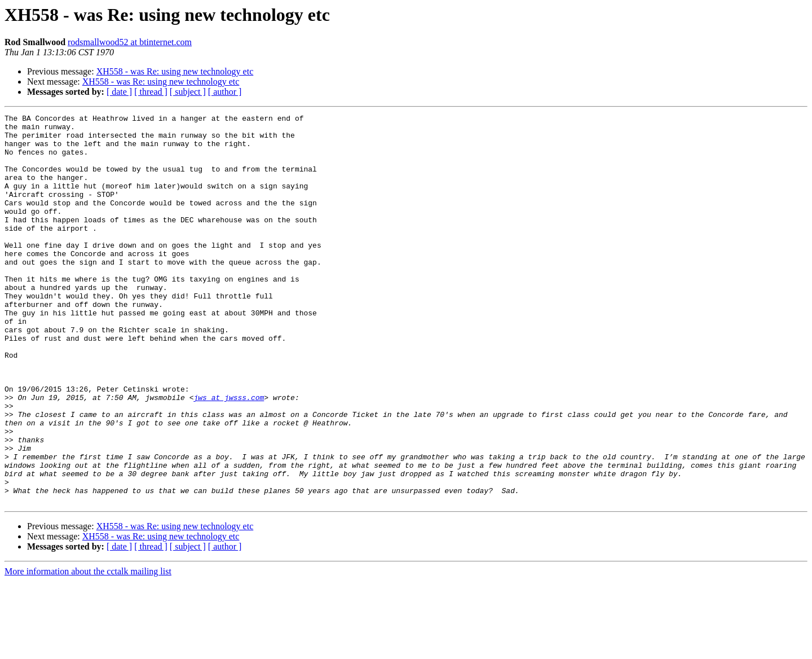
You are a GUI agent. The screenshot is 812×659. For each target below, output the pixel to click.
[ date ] (119, 92)
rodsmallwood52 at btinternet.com (130, 42)
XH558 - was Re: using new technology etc (175, 71)
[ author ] (225, 92)
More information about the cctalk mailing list (88, 649)
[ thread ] (151, 92)
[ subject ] (188, 92)
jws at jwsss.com (229, 455)
